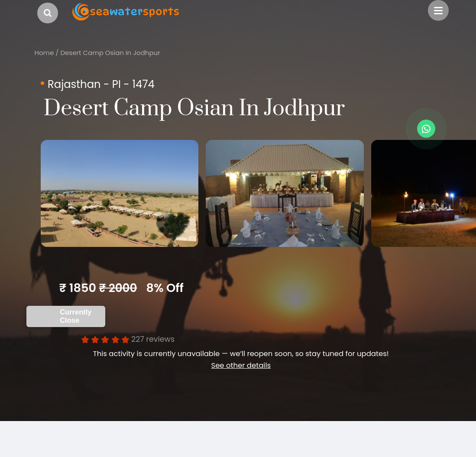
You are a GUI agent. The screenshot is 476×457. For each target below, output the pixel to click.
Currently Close (76, 323)
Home (44, 53)
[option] (128, 197)
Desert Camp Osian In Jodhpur (110, 53)
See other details (241, 372)
